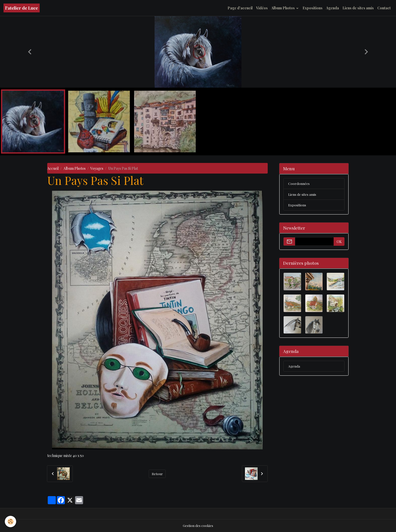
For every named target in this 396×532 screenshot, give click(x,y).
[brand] (22, 8)
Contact (384, 8)
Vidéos (262, 8)
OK (339, 242)
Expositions (313, 8)
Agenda (332, 8)
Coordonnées (299, 184)
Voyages (97, 168)
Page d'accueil (240, 8)
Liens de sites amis (358, 8)
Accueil (53, 168)
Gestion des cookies (198, 526)
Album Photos (283, 8)
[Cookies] (11, 522)
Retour (157, 474)
